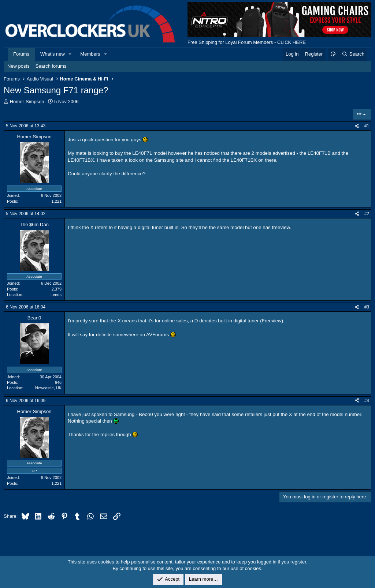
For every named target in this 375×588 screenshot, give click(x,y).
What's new (53, 54)
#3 (367, 307)
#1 (367, 126)
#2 (367, 214)
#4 (367, 401)
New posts (18, 66)
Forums (21, 54)
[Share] (357, 126)
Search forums (51, 66)
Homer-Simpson (27, 102)
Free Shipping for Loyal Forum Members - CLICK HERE (247, 42)
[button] (70, 54)
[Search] (353, 54)
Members (90, 54)
